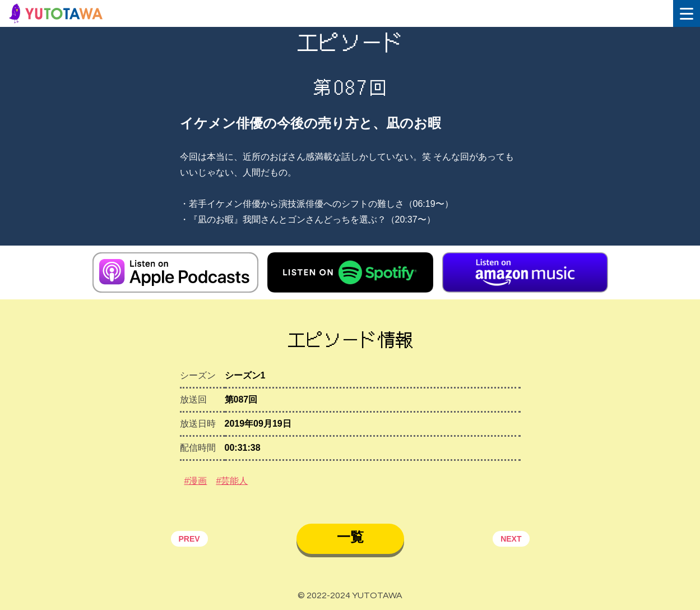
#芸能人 (232, 481)
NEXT (511, 539)
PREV (189, 539)
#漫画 (196, 481)
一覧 (350, 537)
